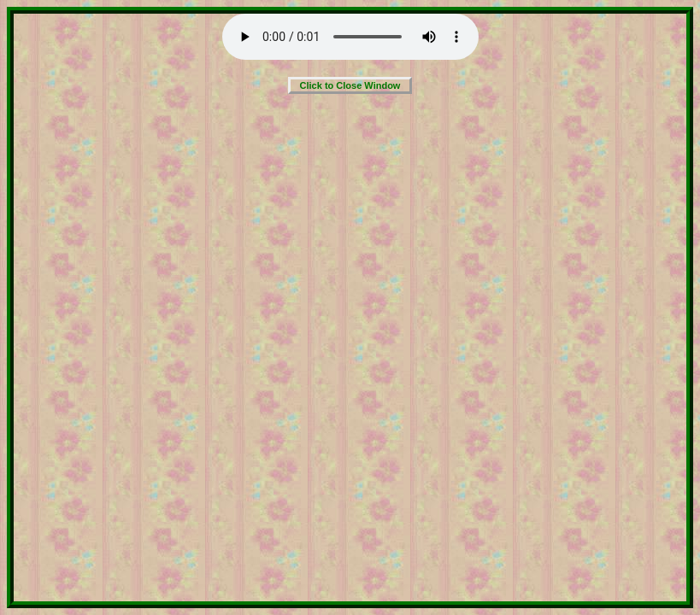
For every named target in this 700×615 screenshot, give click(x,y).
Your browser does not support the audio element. (350, 37)
